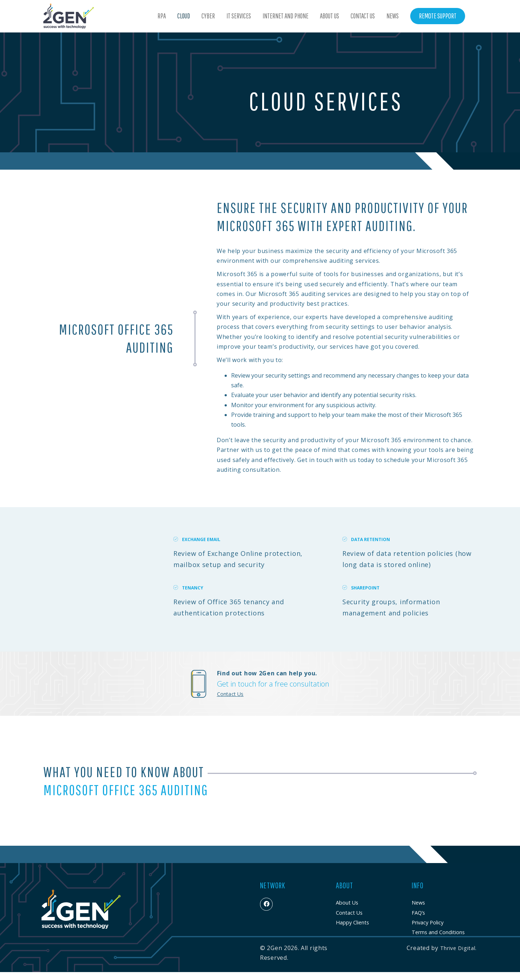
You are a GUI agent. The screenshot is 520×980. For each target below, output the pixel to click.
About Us (330, 16)
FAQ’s (418, 913)
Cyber (208, 16)
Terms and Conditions (438, 932)
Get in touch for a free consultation (273, 684)
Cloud (184, 16)
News (393, 16)
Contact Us (363, 16)
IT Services (239, 16)
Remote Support (438, 16)
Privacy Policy (428, 922)
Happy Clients (352, 922)
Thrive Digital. (459, 948)
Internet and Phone (285, 16)
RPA (162, 16)
